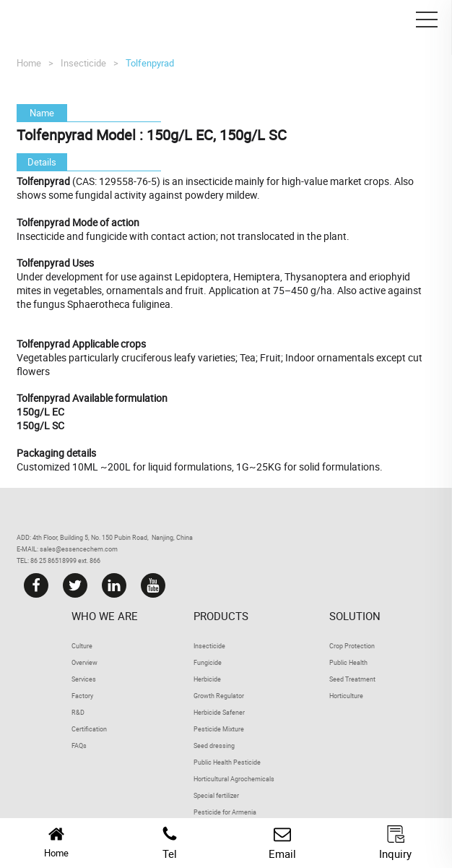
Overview (84, 662)
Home (29, 63)
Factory (82, 696)
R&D (78, 712)
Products (221, 616)
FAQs (79, 745)
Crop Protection (352, 646)
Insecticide (83, 63)
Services (84, 679)
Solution (355, 616)
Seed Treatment (352, 679)
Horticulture (346, 696)
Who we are (105, 616)
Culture (82, 646)
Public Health (348, 662)
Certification (89, 729)
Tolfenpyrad (150, 63)
